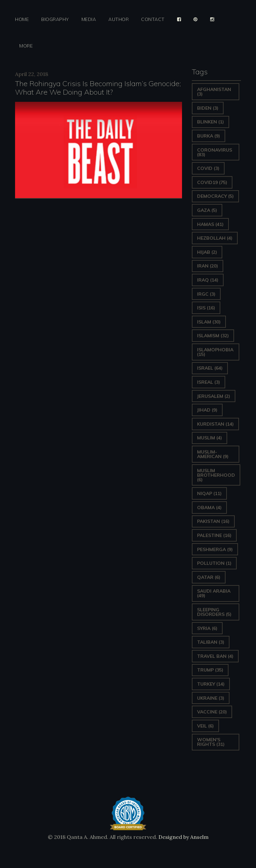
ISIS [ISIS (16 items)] (206, 308)
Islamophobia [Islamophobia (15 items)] (215, 352)
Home (22, 19)
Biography (55, 19)
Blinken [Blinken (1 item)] (210, 122)
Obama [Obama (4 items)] (209, 508)
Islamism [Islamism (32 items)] (213, 336)
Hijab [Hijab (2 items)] (207, 252)
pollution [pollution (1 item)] (214, 563)
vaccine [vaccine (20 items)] (212, 712)
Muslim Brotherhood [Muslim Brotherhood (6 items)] (216, 475)
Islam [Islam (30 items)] (209, 322)
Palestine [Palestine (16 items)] (214, 535)
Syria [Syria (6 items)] (207, 628)
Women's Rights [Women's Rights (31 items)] (211, 742)
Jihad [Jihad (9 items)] (207, 410)
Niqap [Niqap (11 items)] (209, 493)
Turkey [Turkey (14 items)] (211, 684)
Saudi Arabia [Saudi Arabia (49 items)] (214, 593)
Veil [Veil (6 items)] (205, 726)
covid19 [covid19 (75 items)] (212, 182)
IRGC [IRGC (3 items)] (206, 294)
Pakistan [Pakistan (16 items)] (213, 521)
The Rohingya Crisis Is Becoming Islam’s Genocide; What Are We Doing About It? (98, 88)
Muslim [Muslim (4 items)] (210, 438)
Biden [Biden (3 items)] (208, 108)
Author (119, 19)
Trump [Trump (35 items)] (210, 670)
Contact (153, 19)
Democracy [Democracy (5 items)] (215, 196)
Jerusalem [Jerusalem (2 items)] (214, 396)
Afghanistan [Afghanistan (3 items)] (214, 92)
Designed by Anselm (183, 837)
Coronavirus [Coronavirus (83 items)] (215, 152)
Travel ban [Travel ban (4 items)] (215, 656)
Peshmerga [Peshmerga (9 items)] (215, 549)
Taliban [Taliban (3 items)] (211, 642)
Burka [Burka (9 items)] (209, 136)
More (26, 46)
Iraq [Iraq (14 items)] (208, 280)
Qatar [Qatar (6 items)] (209, 577)
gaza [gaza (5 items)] (207, 210)
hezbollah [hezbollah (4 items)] (215, 238)
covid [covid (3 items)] (208, 168)
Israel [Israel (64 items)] (210, 368)
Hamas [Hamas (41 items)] (210, 224)
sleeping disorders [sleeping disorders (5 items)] (214, 612)
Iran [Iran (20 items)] (208, 266)
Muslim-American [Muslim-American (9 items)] (213, 454)
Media (89, 19)
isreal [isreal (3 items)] (209, 382)
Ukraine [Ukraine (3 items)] (211, 698)
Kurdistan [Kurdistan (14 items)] (215, 424)
